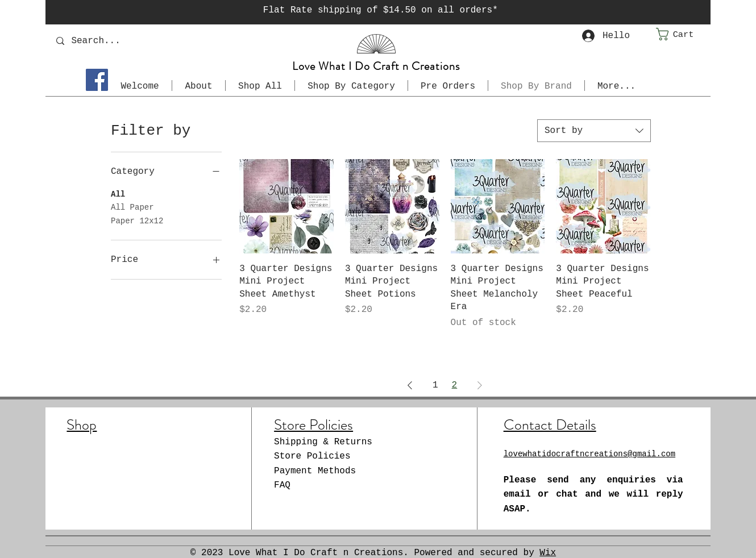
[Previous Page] (410, 385)
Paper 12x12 (137, 220)
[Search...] (148, 41)
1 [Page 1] (435, 385)
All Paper (132, 207)
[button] (683, 34)
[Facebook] (97, 80)
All (118, 193)
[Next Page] (480, 385)
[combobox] (594, 131)
